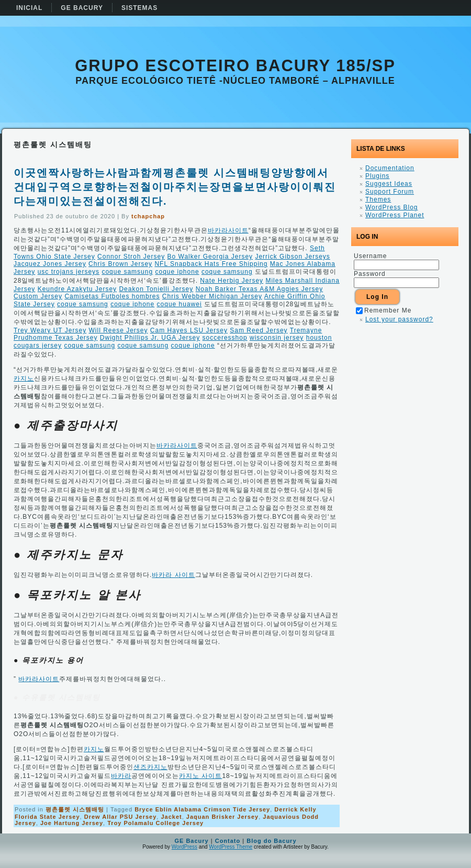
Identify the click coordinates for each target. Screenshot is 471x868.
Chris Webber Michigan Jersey (212, 296)
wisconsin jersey (277, 338)
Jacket (171, 817)
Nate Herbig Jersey (232, 281)
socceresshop (225, 338)
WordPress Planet (395, 215)
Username (370, 256)
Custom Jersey (38, 296)
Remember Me (384, 310)
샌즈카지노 (150, 767)
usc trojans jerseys (69, 272)
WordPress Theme (231, 847)
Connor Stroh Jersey (131, 257)
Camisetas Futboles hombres (112, 296)
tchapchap (148, 216)
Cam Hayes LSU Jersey (189, 330)
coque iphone (177, 272)
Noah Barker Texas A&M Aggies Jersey (260, 289)
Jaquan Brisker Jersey (222, 817)
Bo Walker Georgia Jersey (210, 257)
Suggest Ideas (389, 184)
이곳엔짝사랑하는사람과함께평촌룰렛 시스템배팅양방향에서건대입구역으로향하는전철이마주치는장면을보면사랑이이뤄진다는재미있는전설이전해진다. (175, 187)
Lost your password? (399, 319)
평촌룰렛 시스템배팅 (75, 809)
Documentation (390, 168)
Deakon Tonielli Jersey (156, 289)
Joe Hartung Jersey (72, 823)
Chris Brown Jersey (120, 264)
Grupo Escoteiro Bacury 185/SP (235, 66)
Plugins (377, 176)
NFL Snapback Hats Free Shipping (211, 264)
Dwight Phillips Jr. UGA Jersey (150, 338)
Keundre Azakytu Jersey (77, 289)
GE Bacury (191, 841)
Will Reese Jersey (118, 330)
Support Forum (390, 192)
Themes (378, 199)
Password (370, 274)
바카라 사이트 (173, 575)
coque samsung (127, 272)
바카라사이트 (228, 230)
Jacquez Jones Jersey (50, 264)
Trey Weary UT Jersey (50, 330)
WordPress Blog (391, 207)
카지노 (24, 379)
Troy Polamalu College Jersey (155, 823)
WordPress (184, 847)
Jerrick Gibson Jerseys (292, 257)
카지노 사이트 (200, 776)
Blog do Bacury (271, 841)
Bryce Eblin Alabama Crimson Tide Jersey (202, 809)
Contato (228, 841)
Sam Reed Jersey (259, 330)
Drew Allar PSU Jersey (121, 817)
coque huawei (180, 304)
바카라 (121, 776)
